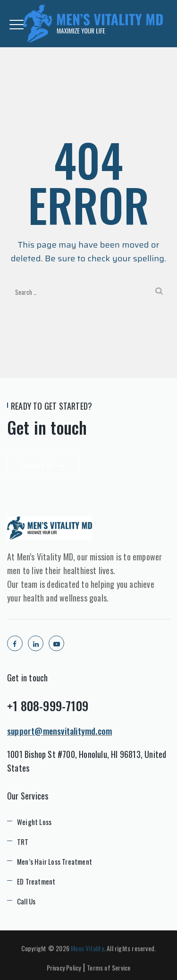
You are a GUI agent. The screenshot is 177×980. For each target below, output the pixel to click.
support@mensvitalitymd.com (59, 731)
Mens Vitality (87, 948)
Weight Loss (34, 822)
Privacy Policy (64, 967)
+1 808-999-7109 (48, 706)
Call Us (26, 901)
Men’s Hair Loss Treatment (55, 861)
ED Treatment (36, 881)
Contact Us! (43, 465)
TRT (23, 842)
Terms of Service (109, 967)
